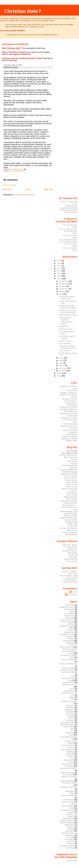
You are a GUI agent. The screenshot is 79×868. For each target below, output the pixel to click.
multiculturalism (67, 781)
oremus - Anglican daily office (70, 572)
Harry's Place (72, 486)
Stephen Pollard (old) (68, 518)
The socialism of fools (68, 315)
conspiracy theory (67, 670)
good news (70, 710)
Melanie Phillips (71, 514)
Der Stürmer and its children (67, 337)
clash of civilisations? (68, 664)
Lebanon (70, 754)
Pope (71, 808)
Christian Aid (72, 390)
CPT (72, 676)
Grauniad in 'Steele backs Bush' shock (67, 347)
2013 (59, 263)
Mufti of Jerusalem (69, 777)
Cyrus (11, 171)
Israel (71, 735)
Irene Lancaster (71, 503)
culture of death (68, 678)
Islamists (70, 733)
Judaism (71, 747)
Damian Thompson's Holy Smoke (69, 529)
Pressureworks (71, 212)
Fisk (73, 699)
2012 (59, 266)
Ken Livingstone (68, 749)
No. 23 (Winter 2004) (68, 242)
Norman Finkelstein (69, 795)
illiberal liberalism (67, 724)
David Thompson (70, 532)
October (63, 286)
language (70, 752)
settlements (69, 825)
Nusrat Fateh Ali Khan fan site (70, 560)
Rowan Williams (67, 823)
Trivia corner (64, 351)
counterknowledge (69, 672)
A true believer (65, 343)
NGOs (72, 793)
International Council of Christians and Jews (69, 420)
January (63, 371)
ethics (72, 697)
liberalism (70, 756)
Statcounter (72, 861)
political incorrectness (70, 805)
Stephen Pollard (70, 516)
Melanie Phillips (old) (68, 512)
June (61, 358)
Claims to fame (65, 341)
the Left (70, 837)
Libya (72, 758)
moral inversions (67, 772)
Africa (72, 611)
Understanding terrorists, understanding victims (66, 321)
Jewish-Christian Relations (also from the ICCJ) (69, 426)
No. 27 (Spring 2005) (68, 229)
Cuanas (74, 463)
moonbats (69, 766)
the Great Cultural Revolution (70, 834)
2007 (59, 279)
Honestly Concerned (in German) (69, 415)
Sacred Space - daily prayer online (68, 577)
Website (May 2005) (69, 210)
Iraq (73, 731)
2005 (59, 376)
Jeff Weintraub (71, 535)
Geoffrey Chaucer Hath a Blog (70, 552)
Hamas (70, 716)
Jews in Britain (68, 745)
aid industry (69, 613)
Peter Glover (72, 484)
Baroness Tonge (67, 626)
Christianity (70, 643)
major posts (68, 760)
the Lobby (69, 839)
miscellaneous (18, 171)
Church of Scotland (69, 659)
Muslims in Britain (70, 783)
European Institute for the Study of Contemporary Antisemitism (69, 402)
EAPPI (72, 689)
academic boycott (67, 607)
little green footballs (69, 501)
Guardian (69, 712)
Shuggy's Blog (71, 522)
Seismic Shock (71, 520)
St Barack (70, 827)
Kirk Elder (73, 557)
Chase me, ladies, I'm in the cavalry (70, 546)
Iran (72, 729)
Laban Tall (73, 526)
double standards (70, 685)
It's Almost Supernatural (72, 492)
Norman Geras (71, 480)
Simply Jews (72, 524)
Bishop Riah (69, 632)
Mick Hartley (72, 495)
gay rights (70, 706)
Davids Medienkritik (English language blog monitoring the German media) (69, 473)
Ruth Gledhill (72, 482)
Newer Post (7, 189)
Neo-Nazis (70, 791)
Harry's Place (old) (69, 489)
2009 (59, 273)
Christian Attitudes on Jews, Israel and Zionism (68, 457)
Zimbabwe (70, 848)
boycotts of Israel (67, 634)
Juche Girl (73, 555)
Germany (69, 708)
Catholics (69, 636)
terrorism (69, 831)
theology (71, 844)
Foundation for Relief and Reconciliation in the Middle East (68, 409)
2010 (59, 271)
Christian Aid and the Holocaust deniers (67, 312)
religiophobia (68, 818)
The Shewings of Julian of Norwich (70, 581)
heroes (71, 718)
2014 (59, 261)
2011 (59, 268)
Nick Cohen (72, 461)
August (62, 291)
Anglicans (69, 618)
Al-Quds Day (69, 616)
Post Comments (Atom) (24, 195)
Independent (68, 726)
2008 (59, 276)
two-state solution (67, 846)
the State (71, 841)
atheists (71, 624)
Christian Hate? (23, 11)
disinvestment (68, 683)
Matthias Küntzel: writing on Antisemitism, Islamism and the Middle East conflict (69, 434)
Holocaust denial (67, 722)
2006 (59, 373)
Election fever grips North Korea (67, 298)
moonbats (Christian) (68, 768)
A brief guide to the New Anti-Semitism (67, 307)
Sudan (71, 829)
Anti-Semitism (67, 622)
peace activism (68, 802)
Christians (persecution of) (69, 646)
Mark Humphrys (70, 497)
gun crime (70, 714)
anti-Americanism (67, 620)
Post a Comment (10, 185)
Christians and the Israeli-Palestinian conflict (70, 651)
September (64, 289)
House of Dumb (71, 478)
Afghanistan (69, 609)
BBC (71, 628)
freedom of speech (69, 701)
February (63, 368)
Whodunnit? (64, 326)
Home (28, 189)
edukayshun (69, 691)
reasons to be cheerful (71, 815)
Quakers (71, 812)
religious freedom (67, 821)
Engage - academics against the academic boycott (68, 395)
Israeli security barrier (71, 742)
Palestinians (68, 800)
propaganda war (67, 810)
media (71, 762)
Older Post (48, 189)
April (61, 363)
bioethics (71, 630)
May (61, 360)
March (62, 366)
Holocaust (70, 720)
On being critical (65, 329)
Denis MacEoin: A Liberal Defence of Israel (69, 507)
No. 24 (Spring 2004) (68, 240)
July (61, 294)
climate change (68, 668)
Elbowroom (72, 549)
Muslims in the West (69, 787)
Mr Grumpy (72, 595)
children (71, 639)
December (64, 281)
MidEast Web (71, 441)
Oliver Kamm (72, 499)
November (64, 284)
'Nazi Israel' (69, 605)
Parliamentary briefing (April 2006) (69, 207)
